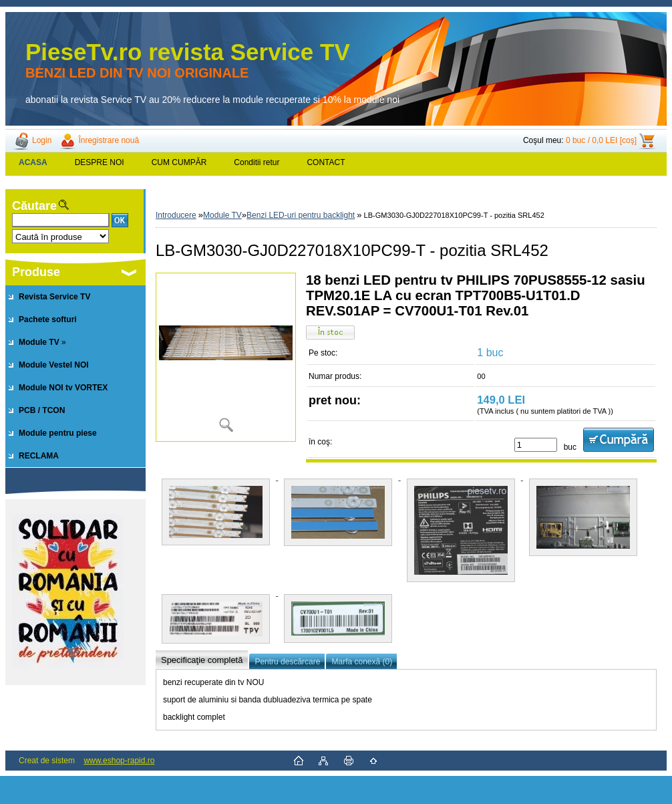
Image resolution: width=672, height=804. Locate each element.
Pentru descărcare (287, 662)
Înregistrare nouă (109, 140)
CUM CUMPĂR (179, 162)
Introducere (176, 215)
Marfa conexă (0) (362, 662)
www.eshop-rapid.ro (119, 761)
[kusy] (536, 445)
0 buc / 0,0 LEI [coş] (601, 140)
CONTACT (326, 162)
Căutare (34, 206)
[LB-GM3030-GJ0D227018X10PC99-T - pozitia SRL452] (226, 357)
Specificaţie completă (202, 660)
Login (42, 140)
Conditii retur (257, 162)
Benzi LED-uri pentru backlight (301, 215)
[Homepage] (33, 162)
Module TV (222, 215)
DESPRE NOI (100, 162)
